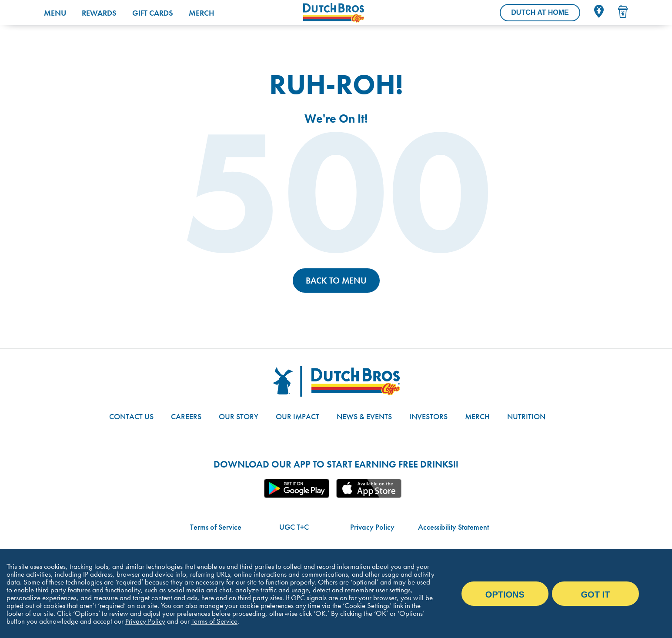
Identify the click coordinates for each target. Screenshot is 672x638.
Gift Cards (153, 13)
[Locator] (599, 11)
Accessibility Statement (453, 527)
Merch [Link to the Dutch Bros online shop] (477, 416)
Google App (297, 488)
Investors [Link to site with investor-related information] (428, 416)
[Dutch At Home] (540, 13)
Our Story (239, 416)
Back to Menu (336, 281)
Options (505, 595)
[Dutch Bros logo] (336, 381)
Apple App (369, 488)
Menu (55, 13)
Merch (201, 13)
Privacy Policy (372, 527)
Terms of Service (216, 527)
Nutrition (526, 416)
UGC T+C (294, 527)
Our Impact (298, 416)
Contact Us (131, 416)
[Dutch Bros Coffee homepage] (358, 13)
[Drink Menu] (623, 11)
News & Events (364, 416)
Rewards (99, 13)
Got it (596, 595)
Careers (186, 416)
